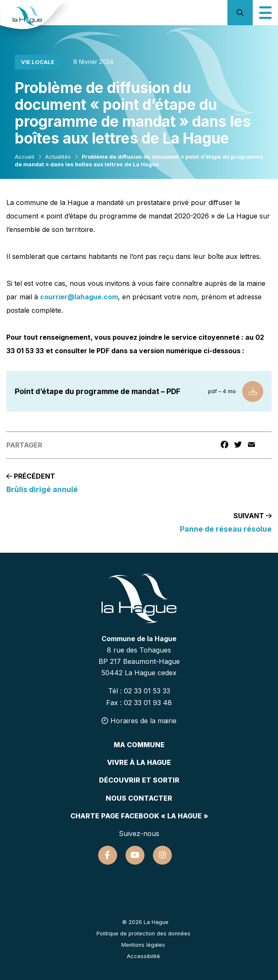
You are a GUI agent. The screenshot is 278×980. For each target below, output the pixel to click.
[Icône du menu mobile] (265, 13)
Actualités (58, 157)
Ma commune (139, 745)
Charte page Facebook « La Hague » (139, 816)
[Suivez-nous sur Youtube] (135, 855)
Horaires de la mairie (139, 721)
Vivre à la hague (139, 762)
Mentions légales (143, 945)
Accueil (24, 157)
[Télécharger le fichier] (253, 391)
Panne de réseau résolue (226, 529)
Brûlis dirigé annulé (42, 489)
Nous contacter (139, 798)
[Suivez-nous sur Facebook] (108, 855)
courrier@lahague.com (79, 297)
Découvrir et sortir (139, 780)
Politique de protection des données (143, 933)
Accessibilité (143, 956)
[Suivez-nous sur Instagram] (162, 855)
